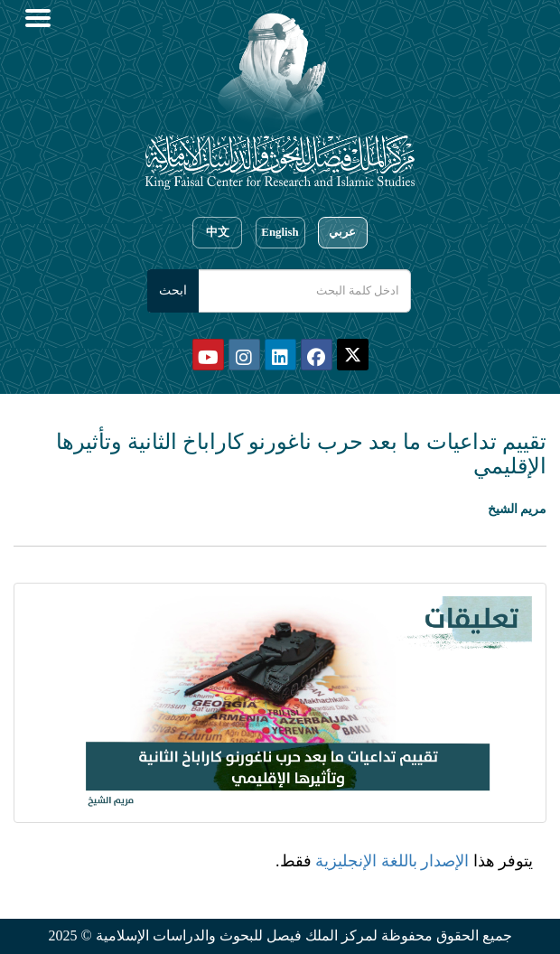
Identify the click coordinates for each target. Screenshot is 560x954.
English (280, 232)
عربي (342, 232)
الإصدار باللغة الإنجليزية (392, 861)
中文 (218, 232)
